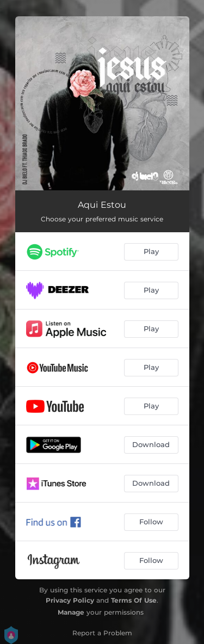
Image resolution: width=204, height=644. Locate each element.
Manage (71, 612)
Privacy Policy (70, 600)
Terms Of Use (134, 600)
